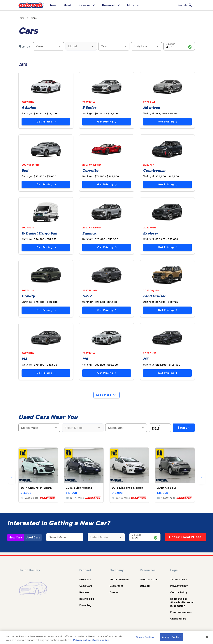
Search (184, 428)
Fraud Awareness (181, 612)
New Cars (16, 537)
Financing (85, 605)
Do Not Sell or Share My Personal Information (182, 602)
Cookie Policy (179, 592)
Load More (106, 395)
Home (21, 18)
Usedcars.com (149, 579)
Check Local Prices (185, 537)
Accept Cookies (172, 637)
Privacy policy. (82, 640)
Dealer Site (116, 586)
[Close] (207, 637)
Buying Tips (87, 599)
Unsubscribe (178, 619)
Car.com (145, 586)
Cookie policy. (101, 640)
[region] (106, 637)
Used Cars (33, 537)
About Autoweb (119, 579)
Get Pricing (46, 122)
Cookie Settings (146, 637)
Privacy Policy (179, 586)
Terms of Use (179, 579)
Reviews (84, 592)
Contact (115, 592)
